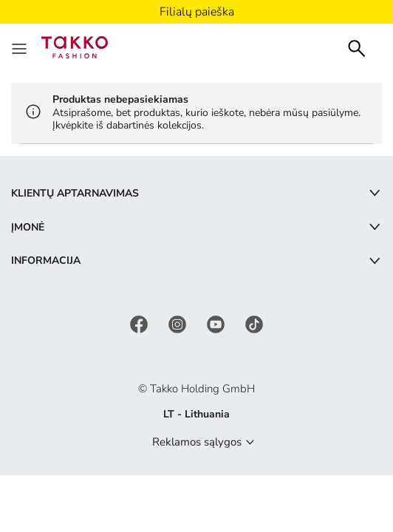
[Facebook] (140, 323)
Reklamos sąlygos (197, 442)
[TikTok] (254, 323)
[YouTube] (217, 323)
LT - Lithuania (196, 414)
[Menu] (21, 47)
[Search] (357, 47)
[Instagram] (179, 323)
